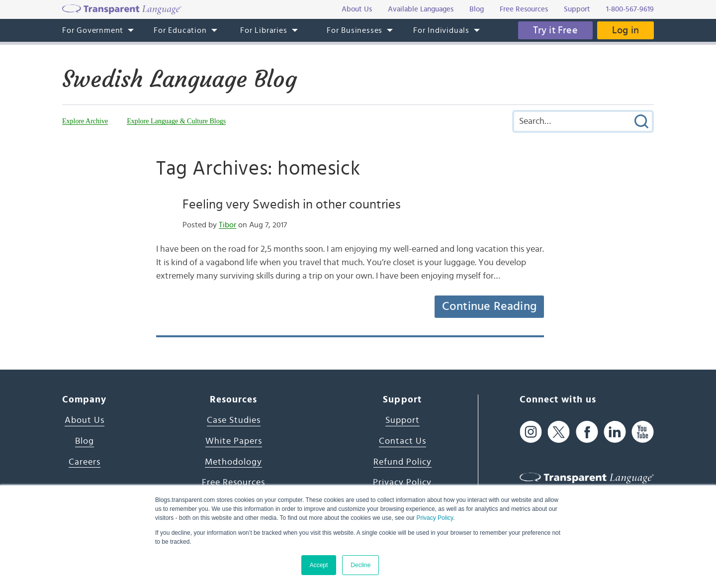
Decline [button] (360, 565)
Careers (85, 462)
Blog (85, 441)
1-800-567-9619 (630, 9)
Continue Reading (489, 306)
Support (403, 420)
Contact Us (403, 441)
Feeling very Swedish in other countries (292, 204)
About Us (85, 420)
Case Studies (234, 420)
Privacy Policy (435, 518)
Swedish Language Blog (179, 79)
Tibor (227, 225)
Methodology (233, 462)
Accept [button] (319, 565)
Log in (626, 30)
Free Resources (233, 483)
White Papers (234, 441)
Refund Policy (403, 462)
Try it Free (555, 30)
